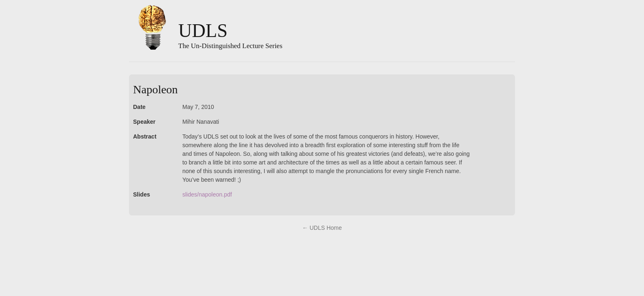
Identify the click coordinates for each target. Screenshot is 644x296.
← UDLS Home (322, 228)
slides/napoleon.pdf (207, 194)
